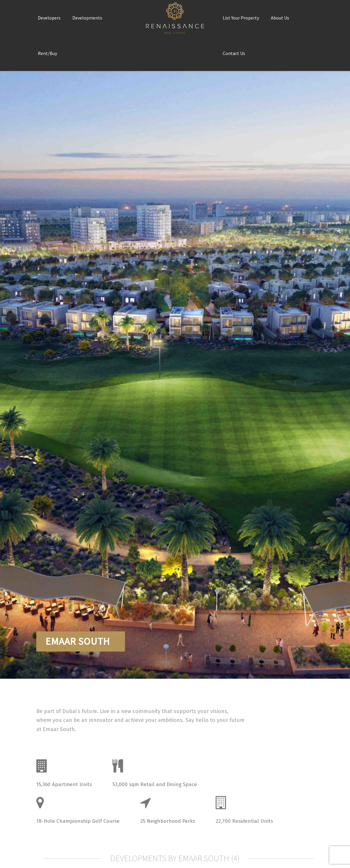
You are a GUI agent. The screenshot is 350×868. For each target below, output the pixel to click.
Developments (87, 18)
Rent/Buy (47, 53)
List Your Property (241, 18)
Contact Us (234, 53)
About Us (280, 18)
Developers (49, 18)
